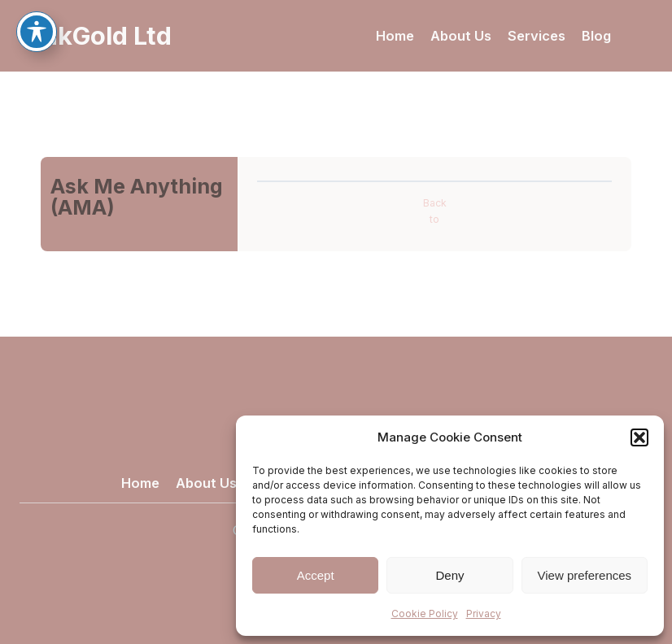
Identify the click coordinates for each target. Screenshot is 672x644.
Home (395, 36)
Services (537, 36)
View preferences (585, 575)
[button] (639, 437)
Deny (449, 575)
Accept (316, 575)
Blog (596, 36)
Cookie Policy (425, 614)
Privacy (484, 614)
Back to (435, 211)
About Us (461, 36)
